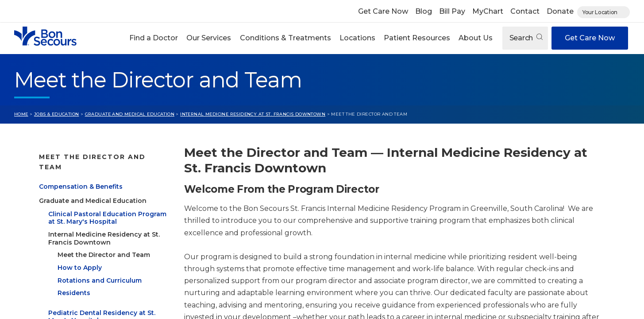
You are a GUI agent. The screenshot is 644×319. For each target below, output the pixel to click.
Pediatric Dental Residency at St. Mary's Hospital (102, 306)
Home (21, 114)
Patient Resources (417, 38)
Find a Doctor (154, 38)
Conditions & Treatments (285, 38)
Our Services (209, 38)
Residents (74, 283)
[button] (154, 38)
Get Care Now (383, 11)
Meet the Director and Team (104, 244)
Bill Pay (452, 11)
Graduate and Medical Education (130, 114)
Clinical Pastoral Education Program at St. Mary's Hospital (107, 207)
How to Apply (80, 257)
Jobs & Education (57, 114)
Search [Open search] (526, 38)
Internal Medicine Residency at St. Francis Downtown (253, 114)
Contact (525, 11)
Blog (424, 11)
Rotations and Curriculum (100, 270)
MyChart (488, 11)
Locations (357, 38)
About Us (476, 38)
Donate (560, 11)
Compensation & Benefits (81, 176)
